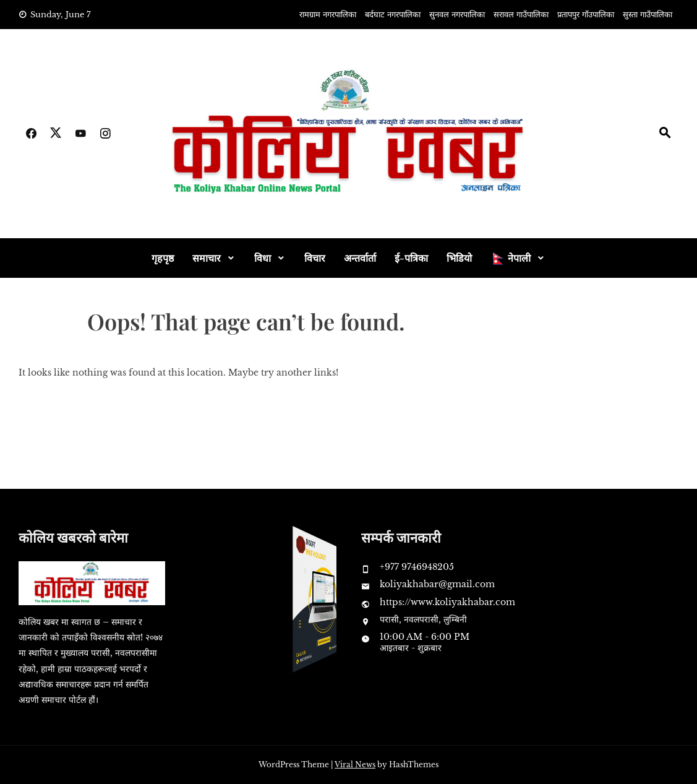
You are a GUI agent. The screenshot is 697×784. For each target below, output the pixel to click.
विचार (315, 258)
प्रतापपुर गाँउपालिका (586, 15)
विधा (263, 258)
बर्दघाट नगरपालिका (393, 15)
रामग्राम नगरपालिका (328, 15)
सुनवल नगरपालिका (457, 15)
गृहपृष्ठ (163, 258)
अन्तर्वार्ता (360, 258)
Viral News (355, 765)
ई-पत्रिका (411, 258)
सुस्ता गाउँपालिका (648, 15)
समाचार (207, 258)
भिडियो (459, 258)
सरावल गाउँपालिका (521, 15)
